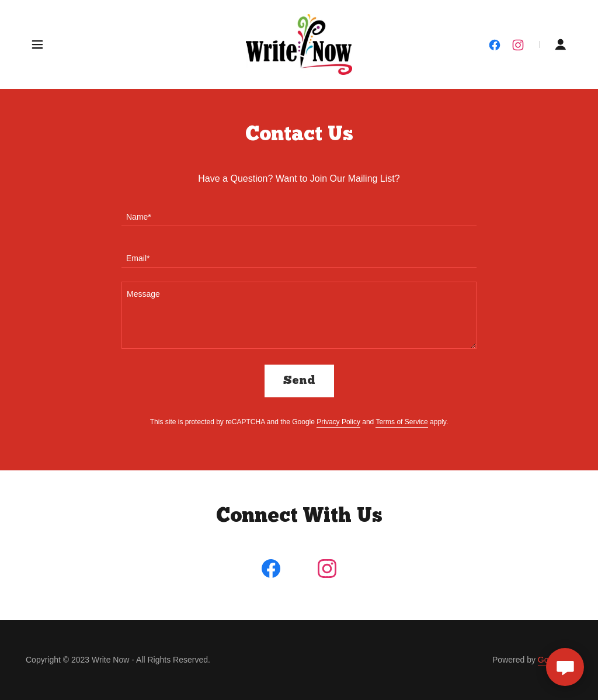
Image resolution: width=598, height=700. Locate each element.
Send (299, 381)
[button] (37, 44)
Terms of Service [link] (401, 422)
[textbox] (299, 212)
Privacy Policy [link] (338, 422)
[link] (299, 44)
